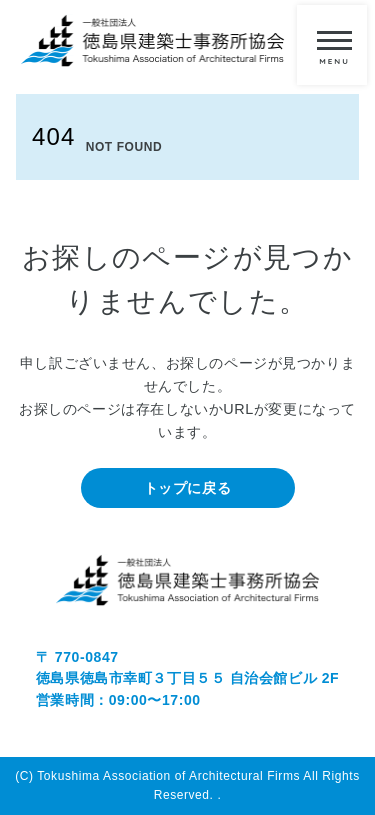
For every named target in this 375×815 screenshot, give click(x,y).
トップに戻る (187, 488)
